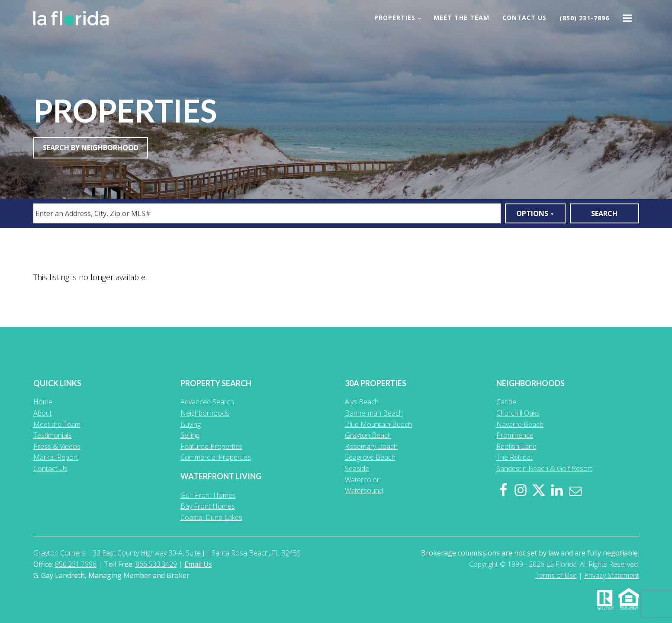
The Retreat (514, 457)
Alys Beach (362, 402)
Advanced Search (207, 402)
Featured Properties (212, 446)
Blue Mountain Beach (378, 424)
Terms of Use (556, 575)
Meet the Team (461, 18)
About (43, 413)
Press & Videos (57, 446)
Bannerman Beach (374, 413)
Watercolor (362, 480)
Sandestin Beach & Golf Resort (544, 468)
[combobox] (267, 213)
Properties (395, 18)
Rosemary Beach (371, 446)
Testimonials (53, 435)
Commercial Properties (216, 457)
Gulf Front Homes (208, 495)
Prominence (515, 435)
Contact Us (524, 18)
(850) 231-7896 (584, 18)
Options (535, 213)
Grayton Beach (368, 435)
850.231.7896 (76, 564)
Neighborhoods (205, 413)
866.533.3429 (156, 564)
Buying (191, 424)
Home (43, 402)
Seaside (357, 468)
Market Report (56, 457)
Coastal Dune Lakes (211, 517)
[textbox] (268, 213)
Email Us (198, 564)
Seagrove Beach (370, 457)
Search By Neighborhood (91, 148)
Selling (190, 435)
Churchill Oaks (518, 413)
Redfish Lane (516, 446)
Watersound (364, 491)
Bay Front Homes (208, 506)
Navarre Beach (520, 424)
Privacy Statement (612, 575)
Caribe (506, 402)
